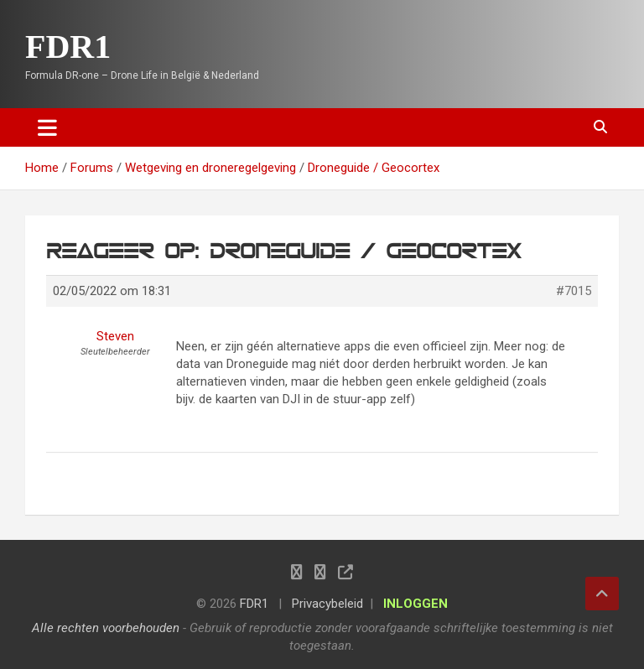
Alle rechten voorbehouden (106, 628)
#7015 (574, 291)
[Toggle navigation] (47, 127)
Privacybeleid (327, 604)
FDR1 (68, 47)
